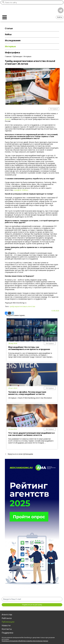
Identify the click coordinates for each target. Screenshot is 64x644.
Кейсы (8, 34)
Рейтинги (7, 618)
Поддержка (7, 633)
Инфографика (12, 52)
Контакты (7, 629)
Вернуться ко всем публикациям (20, 454)
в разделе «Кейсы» (21, 190)
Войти (60, 17)
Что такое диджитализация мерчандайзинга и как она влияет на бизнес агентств (31, 434)
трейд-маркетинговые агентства (22, 306)
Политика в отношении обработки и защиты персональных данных (25, 641)
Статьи (9, 28)
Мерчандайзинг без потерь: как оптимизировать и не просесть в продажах (29, 348)
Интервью (50, 343)
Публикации (8, 622)
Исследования (13, 40)
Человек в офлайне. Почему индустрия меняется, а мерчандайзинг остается (27, 393)
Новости (6, 625)
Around (8, 119)
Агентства (7, 615)
